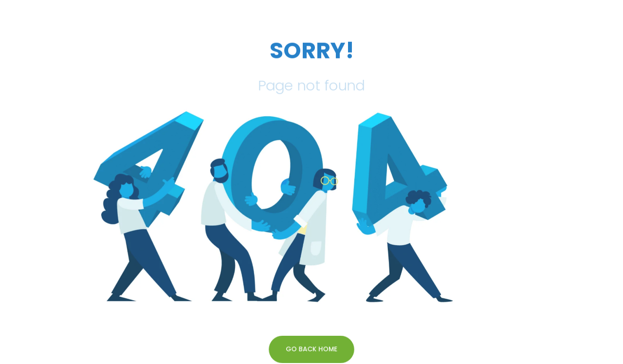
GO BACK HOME (311, 349)
